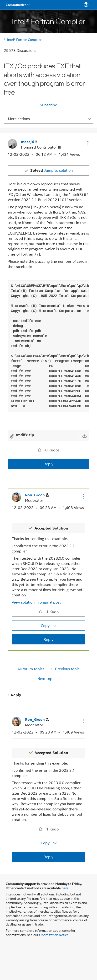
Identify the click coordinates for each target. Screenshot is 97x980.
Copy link (49, 625)
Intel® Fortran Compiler (24, 39)
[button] (87, 143)
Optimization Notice (54, 934)
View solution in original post (36, 602)
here (65, 888)
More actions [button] (19, 119)
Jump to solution (51, 170)
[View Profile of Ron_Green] (37, 495)
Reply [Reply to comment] (48, 639)
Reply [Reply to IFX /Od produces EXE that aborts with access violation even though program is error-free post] (48, 464)
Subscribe (48, 105)
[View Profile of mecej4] (29, 142)
